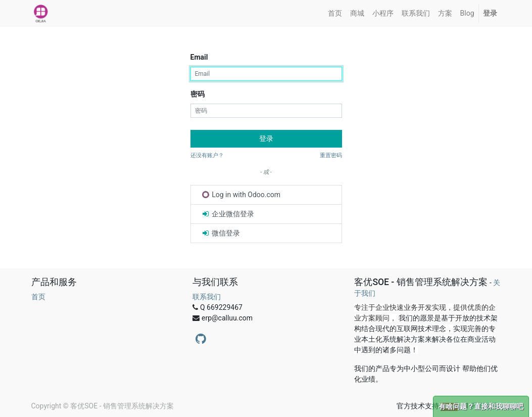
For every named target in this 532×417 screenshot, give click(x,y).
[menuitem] (335, 13)
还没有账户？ (207, 155)
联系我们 (207, 297)
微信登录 (221, 233)
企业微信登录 (228, 214)
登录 (266, 138)
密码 (198, 94)
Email (199, 57)
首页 (38, 297)
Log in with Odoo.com (241, 195)
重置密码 (331, 155)
